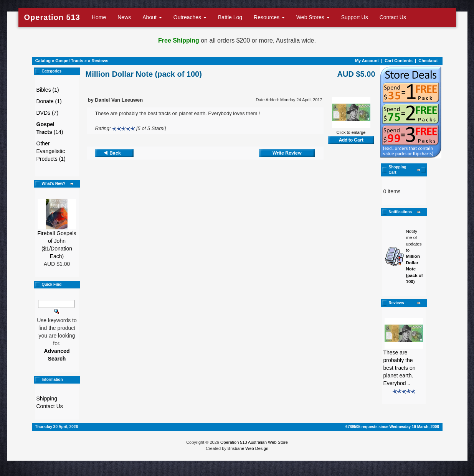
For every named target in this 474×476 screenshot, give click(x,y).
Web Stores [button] (313, 17)
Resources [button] (269, 17)
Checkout (428, 61)
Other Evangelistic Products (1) (51, 151)
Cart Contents (399, 61)
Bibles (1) (48, 90)
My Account (367, 61)
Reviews (100, 61)
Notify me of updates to (415, 256)
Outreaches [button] (190, 17)
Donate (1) (49, 101)
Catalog (43, 61)
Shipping (47, 399)
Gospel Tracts (69, 61)
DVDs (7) (48, 113)
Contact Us (393, 17)
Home (99, 17)
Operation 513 (52, 17)
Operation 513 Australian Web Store (254, 442)
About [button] (152, 17)
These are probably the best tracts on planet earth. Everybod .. (400, 368)
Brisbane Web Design (248, 448)
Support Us (355, 17)
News (124, 17)
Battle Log (230, 17)
